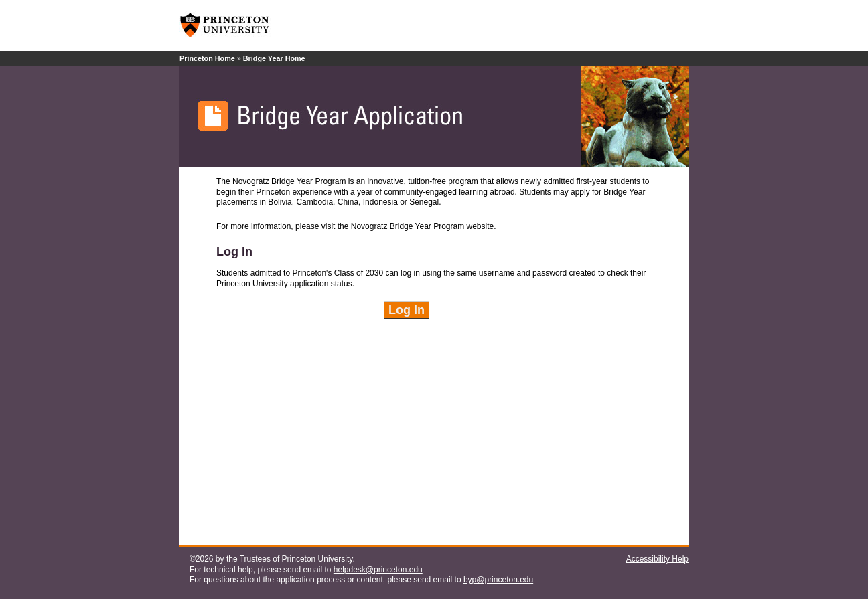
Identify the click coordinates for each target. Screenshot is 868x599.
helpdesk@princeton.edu (378, 570)
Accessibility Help (657, 559)
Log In (407, 310)
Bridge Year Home (274, 58)
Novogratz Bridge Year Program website (422, 226)
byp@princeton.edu (498, 580)
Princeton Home (207, 58)
